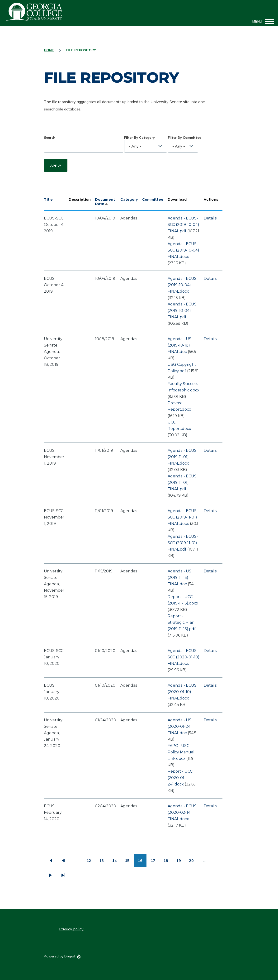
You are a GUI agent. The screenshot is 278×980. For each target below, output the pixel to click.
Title (48, 200)
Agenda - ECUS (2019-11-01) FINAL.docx (182, 457)
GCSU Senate (34, 12)
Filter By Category (139, 138)
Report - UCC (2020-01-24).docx (180, 778)
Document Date (105, 202)
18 (168, 862)
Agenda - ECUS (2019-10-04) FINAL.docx (182, 285)
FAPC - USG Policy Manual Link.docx (181, 752)
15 (129, 862)
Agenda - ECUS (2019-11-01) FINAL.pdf (182, 483)
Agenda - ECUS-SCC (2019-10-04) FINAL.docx (183, 250)
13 (104, 862)
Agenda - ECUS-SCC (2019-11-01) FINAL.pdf (183, 543)
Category (129, 200)
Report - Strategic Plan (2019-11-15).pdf (182, 622)
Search (50, 138)
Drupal (70, 956)
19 (181, 862)
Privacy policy (71, 929)
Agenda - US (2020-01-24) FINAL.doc (180, 726)
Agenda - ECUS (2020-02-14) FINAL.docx (182, 812)
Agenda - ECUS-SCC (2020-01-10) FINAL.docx (184, 657)
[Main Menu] (262, 21)
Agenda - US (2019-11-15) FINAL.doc (179, 578)
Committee (153, 200)
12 (91, 862)
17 (155, 862)
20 (193, 862)
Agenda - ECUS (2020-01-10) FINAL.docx (182, 692)
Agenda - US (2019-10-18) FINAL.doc (179, 345)
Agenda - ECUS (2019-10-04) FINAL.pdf (182, 311)
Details (210, 218)
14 (116, 862)
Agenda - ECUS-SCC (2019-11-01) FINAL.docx (183, 517)
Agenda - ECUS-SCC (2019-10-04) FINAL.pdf (183, 225)
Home (49, 50)
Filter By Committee (184, 138)
